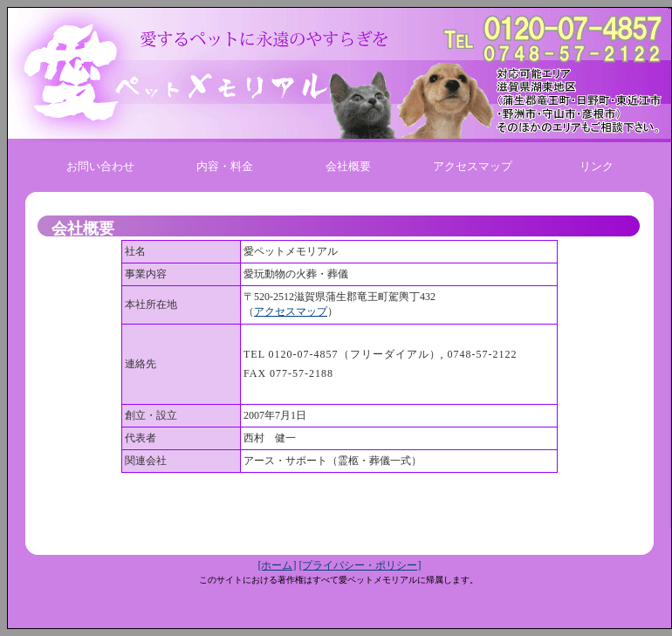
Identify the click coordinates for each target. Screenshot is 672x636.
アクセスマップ (473, 166)
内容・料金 (225, 166)
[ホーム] (278, 565)
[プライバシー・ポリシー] (360, 565)
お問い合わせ (100, 166)
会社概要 (348, 166)
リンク (597, 166)
